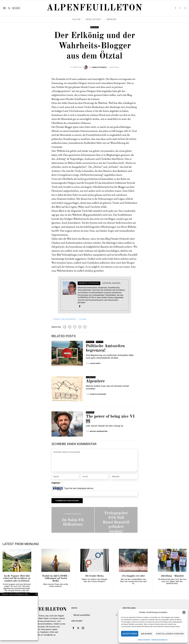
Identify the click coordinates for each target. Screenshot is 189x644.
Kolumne (91, 319)
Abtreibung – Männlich (172, 576)
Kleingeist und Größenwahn (68, 319)
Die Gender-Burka (94, 576)
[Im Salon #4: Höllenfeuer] (73, 520)
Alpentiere (95, 382)
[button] (184, 612)
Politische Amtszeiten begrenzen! (105, 349)
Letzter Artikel (111, 284)
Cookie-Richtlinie (144, 640)
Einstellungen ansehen (170, 634)
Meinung (94, 27)
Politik (101, 342)
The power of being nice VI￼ (110, 419)
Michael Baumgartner (100, 432)
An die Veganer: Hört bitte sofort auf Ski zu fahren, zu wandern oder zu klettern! (17, 579)
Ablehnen (146, 634)
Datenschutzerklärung (159, 640)
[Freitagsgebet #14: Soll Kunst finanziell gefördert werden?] (116, 520)
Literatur (91, 377)
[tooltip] (175, 8)
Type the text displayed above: (79, 488)
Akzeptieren (130, 634)
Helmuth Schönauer (99, 395)
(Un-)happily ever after (133, 576)
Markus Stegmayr (99, 67)
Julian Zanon (96, 364)
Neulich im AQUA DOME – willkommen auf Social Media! (56, 579)
